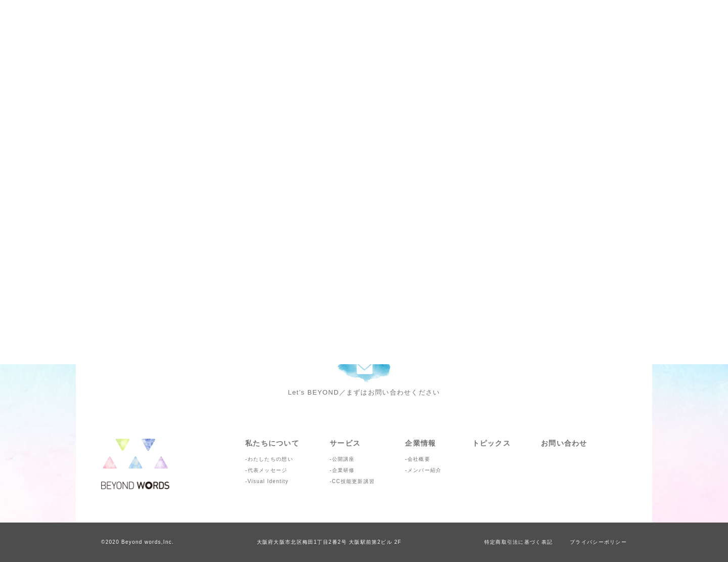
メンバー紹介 (425, 470)
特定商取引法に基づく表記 (518, 542)
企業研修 (344, 470)
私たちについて (272, 443)
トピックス (491, 443)
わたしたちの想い (270, 459)
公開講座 (344, 459)
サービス (345, 443)
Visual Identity (268, 481)
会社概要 (419, 459)
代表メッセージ (268, 470)
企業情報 (420, 443)
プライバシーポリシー (598, 542)
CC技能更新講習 (354, 481)
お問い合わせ (564, 443)
